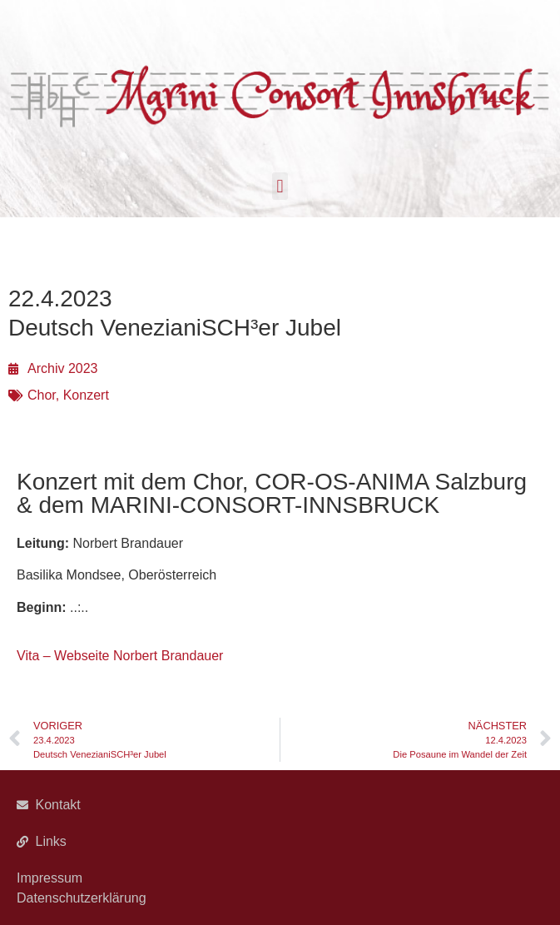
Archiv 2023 (63, 368)
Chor (42, 395)
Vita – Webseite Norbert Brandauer (120, 656)
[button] (280, 186)
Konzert (86, 395)
